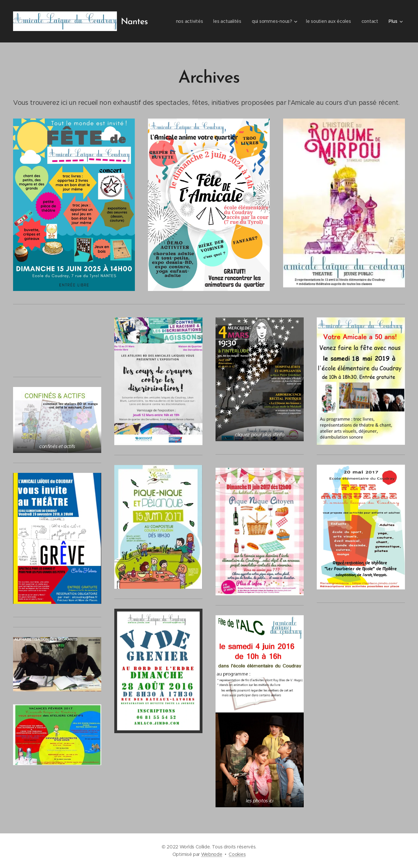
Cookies (237, 854)
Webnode (212, 854)
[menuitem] (186, 21)
